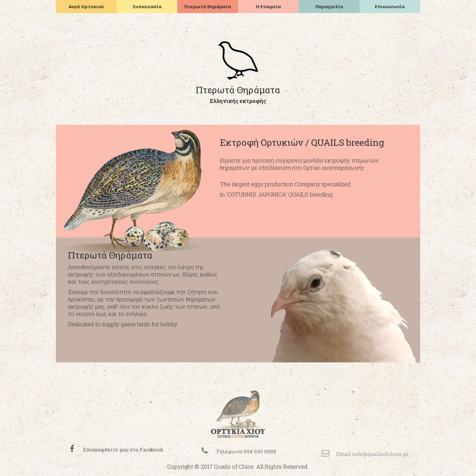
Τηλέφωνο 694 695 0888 (246, 459)
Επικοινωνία (390, 6)
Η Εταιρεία (268, 6)
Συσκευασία (147, 6)
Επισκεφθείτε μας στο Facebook (123, 456)
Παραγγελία (329, 6)
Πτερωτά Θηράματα (207, 6)
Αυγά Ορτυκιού (86, 6)
